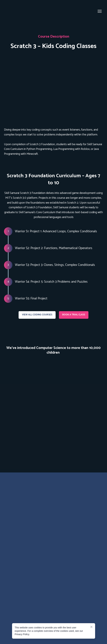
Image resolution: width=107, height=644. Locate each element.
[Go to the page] (18, 11)
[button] (37, 315)
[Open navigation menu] (100, 11)
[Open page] (53, 88)
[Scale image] (53, 407)
